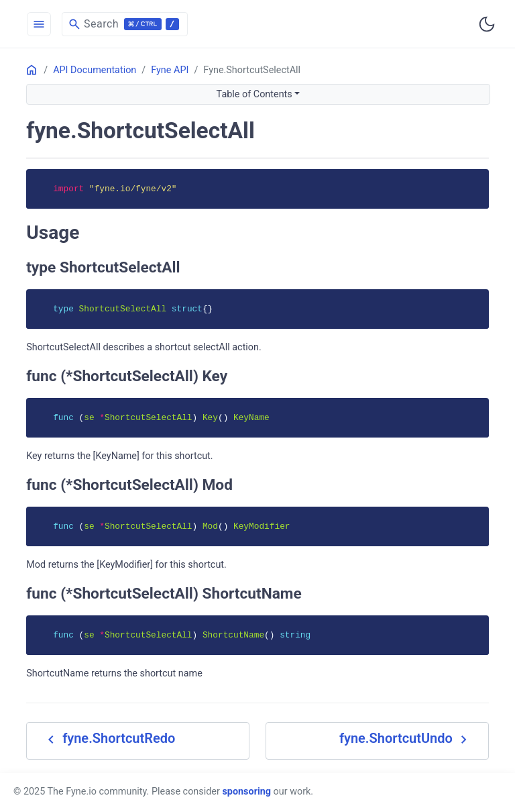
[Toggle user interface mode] (487, 24)
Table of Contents (254, 94)
